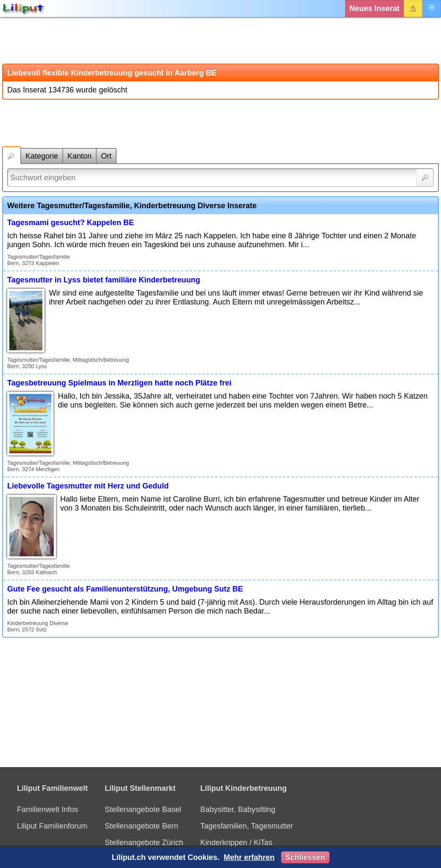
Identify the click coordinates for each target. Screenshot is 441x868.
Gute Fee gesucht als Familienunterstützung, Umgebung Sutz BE (125, 589)
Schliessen (305, 857)
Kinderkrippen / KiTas (236, 843)
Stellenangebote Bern (141, 826)
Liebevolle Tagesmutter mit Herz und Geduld (88, 486)
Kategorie (42, 156)
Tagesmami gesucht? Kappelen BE (71, 223)
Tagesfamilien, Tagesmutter (247, 826)
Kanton (80, 156)
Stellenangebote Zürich (144, 843)
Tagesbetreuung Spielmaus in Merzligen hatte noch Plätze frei (119, 383)
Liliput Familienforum (52, 826)
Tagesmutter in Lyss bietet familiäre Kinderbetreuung (104, 280)
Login (413, 8)
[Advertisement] (220, 40)
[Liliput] (23, 8)
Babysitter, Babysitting (238, 809)
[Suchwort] (220, 178)
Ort (106, 156)
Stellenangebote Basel (143, 809)
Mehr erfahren (249, 857)
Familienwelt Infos (47, 809)
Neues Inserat (374, 8)
